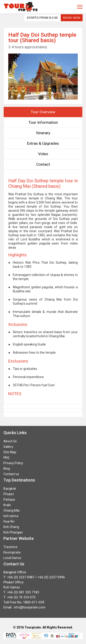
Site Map (10, 452)
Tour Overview (43, 112)
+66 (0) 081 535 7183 (23, 592)
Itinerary (43, 133)
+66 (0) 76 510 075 (21, 597)
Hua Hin (9, 521)
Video (43, 154)
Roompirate (12, 552)
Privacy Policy (13, 463)
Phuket (9, 494)
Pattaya (9, 500)
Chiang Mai (11, 510)
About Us (10, 441)
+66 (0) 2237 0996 (51, 577)
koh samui (11, 516)
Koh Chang (11, 527)
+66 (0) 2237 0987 (21, 577)
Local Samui (12, 558)
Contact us (11, 474)
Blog (7, 469)
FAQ (6, 458)
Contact (43, 164)
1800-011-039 (34, 602)
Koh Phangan (13, 532)
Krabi (7, 505)
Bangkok (10, 489)
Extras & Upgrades (43, 143)
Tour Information (43, 122)
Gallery (8, 447)
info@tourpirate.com (30, 607)
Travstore (10, 547)
